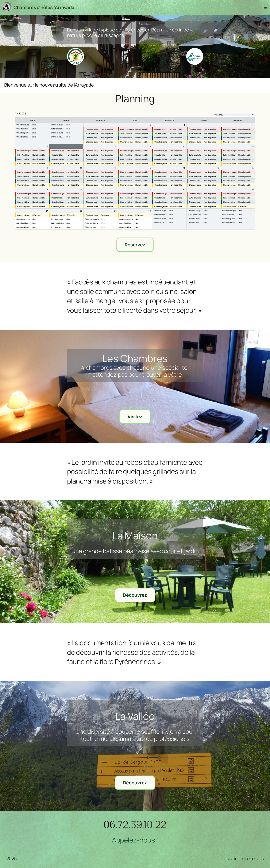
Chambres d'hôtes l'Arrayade (44, 7)
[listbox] (234, 115)
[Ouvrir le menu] (265, 7)
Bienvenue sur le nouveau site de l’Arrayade (49, 85)
